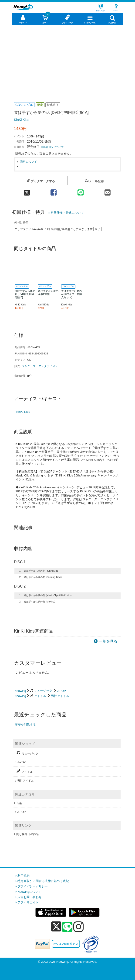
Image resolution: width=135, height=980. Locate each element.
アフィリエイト (28, 902)
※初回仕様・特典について (66, 213)
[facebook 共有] (54, 191)
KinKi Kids (22, 120)
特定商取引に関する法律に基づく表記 (43, 881)
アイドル (40, 696)
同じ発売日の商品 (27, 834)
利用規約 (24, 876)
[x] (56, 927)
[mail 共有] (108, 191)
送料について (29, 162)
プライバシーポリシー (33, 886)
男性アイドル (60, 696)
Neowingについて (29, 892)
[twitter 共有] (27, 191)
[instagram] (79, 927)
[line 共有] (81, 191)
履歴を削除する (25, 725)
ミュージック (43, 691)
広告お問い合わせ (30, 897)
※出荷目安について (52, 147)
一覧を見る (108, 641)
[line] (67, 927)
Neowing (20, 691)
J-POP (61, 691)
